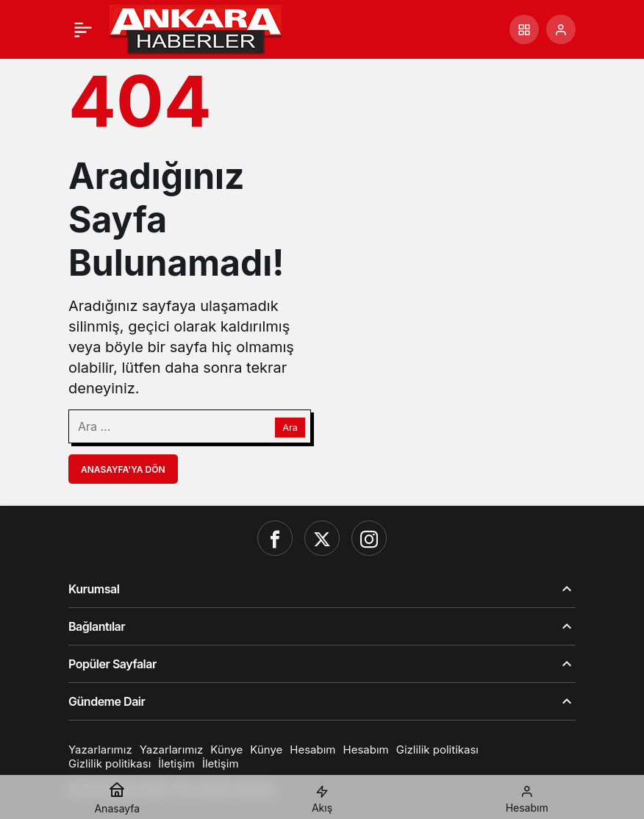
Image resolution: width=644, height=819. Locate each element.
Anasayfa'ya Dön (123, 469)
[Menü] (83, 29)
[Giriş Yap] (561, 29)
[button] (524, 29)
